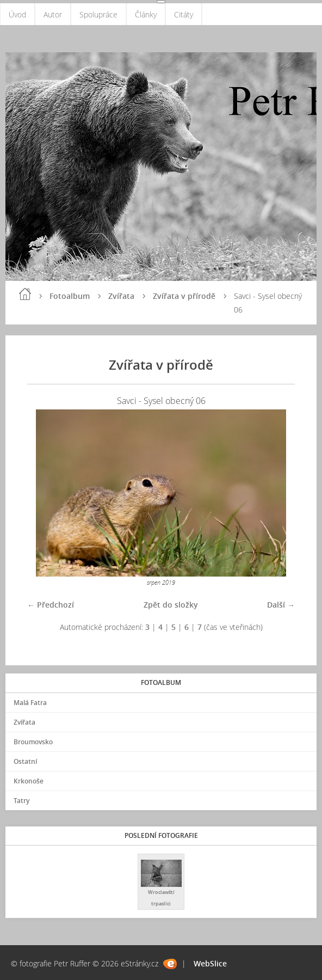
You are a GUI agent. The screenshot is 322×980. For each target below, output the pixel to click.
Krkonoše (29, 781)
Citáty (184, 14)
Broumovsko (33, 742)
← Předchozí (51, 605)
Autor (53, 14)
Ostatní (25, 761)
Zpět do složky (171, 605)
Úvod (17, 14)
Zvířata (121, 296)
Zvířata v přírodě (184, 296)
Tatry (21, 801)
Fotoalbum (70, 296)
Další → (281, 605)
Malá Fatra (30, 703)
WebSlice (210, 963)
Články (146, 14)
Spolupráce (98, 14)
